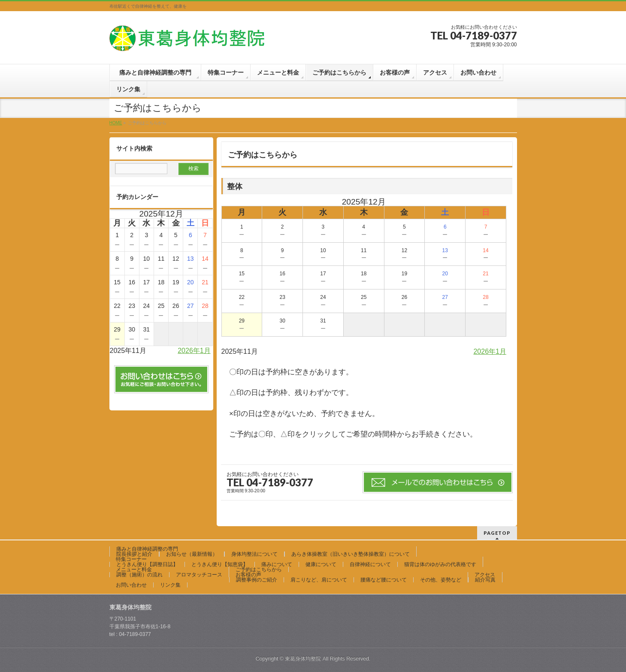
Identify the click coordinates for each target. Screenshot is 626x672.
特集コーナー (131, 559)
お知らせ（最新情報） (192, 554)
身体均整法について (254, 554)
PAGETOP (497, 533)
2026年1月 (490, 351)
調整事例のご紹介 (257, 580)
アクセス (485, 575)
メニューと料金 (134, 570)
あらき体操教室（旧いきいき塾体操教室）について (351, 554)
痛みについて (277, 564)
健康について (321, 564)
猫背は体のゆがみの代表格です (440, 564)
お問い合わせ (131, 585)
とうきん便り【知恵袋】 (220, 564)
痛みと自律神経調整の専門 (150, 549)
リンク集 (170, 585)
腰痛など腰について (384, 580)
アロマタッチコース (199, 575)
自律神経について (370, 564)
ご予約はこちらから (259, 570)
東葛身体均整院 (303, 659)
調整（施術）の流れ (139, 575)
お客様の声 (248, 575)
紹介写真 (485, 580)
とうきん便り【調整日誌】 (147, 564)
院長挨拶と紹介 (134, 554)
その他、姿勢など (441, 580)
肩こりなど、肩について (319, 580)
